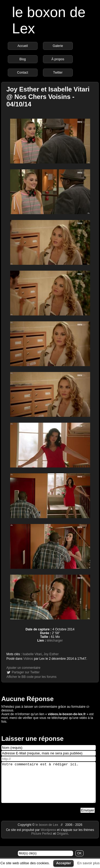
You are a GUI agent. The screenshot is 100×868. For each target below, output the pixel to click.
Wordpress (49, 838)
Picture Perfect (42, 842)
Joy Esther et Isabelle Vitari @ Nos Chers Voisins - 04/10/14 (48, 97)
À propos (58, 59)
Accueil (23, 46)
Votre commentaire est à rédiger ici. (49, 786)
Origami (62, 842)
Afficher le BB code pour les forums (31, 677)
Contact (23, 73)
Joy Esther (51, 654)
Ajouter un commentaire (23, 668)
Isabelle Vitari (32, 654)
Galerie (58, 46)
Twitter (58, 73)
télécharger (55, 641)
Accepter (63, 863)
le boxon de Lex (47, 833)
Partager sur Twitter (26, 672)
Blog (23, 59)
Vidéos (28, 659)
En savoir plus (89, 863)
